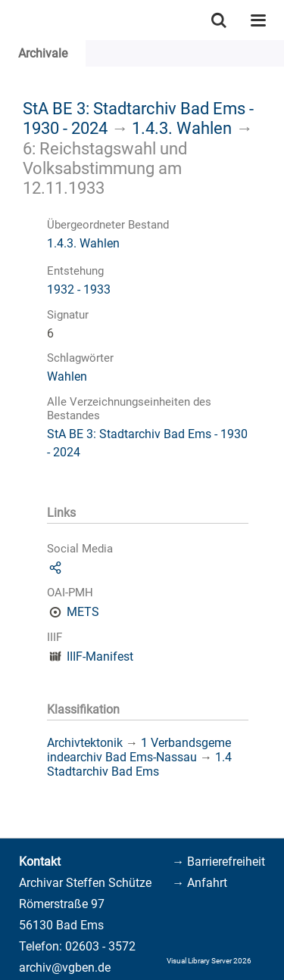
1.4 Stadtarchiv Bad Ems (139, 764)
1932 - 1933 (79, 289)
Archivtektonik (85, 743)
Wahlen (67, 376)
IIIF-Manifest (100, 656)
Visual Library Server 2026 (209, 961)
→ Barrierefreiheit (218, 862)
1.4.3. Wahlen (182, 128)
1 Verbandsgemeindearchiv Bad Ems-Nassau (139, 750)
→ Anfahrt (200, 883)
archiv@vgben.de (65, 968)
